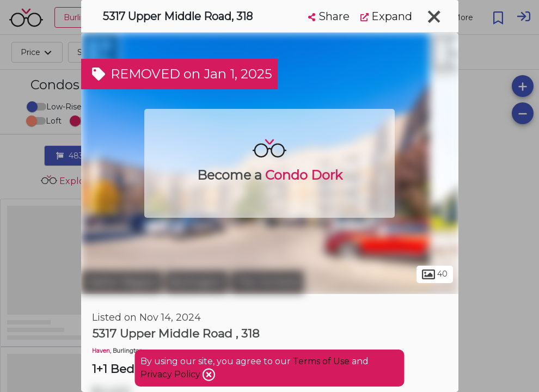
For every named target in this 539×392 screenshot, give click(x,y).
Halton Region (122, 282)
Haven (101, 351)
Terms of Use (321, 361)
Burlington (197, 282)
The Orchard (267, 282)
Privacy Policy (171, 374)
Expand (386, 16)
